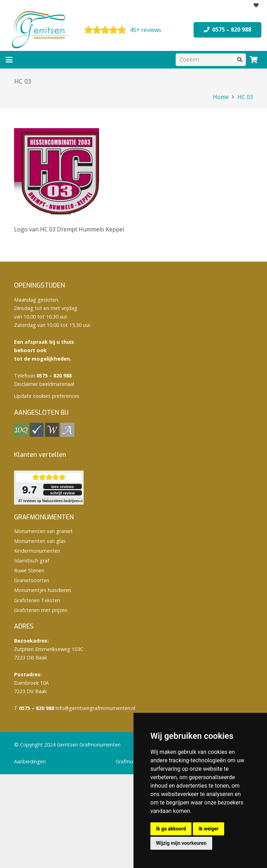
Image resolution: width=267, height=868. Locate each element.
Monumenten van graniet (43, 531)
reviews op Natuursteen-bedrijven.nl (51, 501)
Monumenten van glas (40, 541)
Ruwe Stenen (29, 570)
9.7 (30, 490)
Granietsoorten (32, 580)
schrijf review (63, 493)
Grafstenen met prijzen (41, 610)
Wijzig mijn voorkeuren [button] (181, 843)
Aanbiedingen (30, 761)
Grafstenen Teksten (37, 600)
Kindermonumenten (37, 551)
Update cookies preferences (47, 396)
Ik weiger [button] (209, 829)
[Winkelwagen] (254, 60)
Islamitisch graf (32, 561)
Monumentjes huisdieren (43, 590)
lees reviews (63, 487)
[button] (9, 60)
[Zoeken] (211, 60)
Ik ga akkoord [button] (171, 829)
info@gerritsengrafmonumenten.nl (95, 708)
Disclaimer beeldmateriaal (44, 384)
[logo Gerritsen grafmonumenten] (41, 30)
